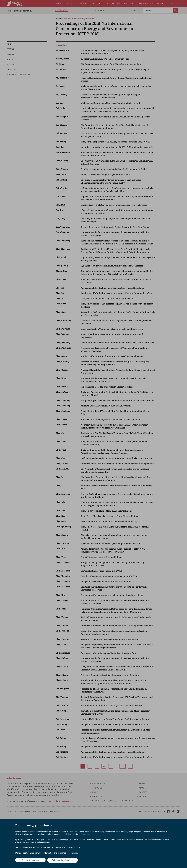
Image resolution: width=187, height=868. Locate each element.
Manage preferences (25, 854)
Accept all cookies (30, 861)
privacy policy (28, 848)
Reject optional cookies (63, 861)
